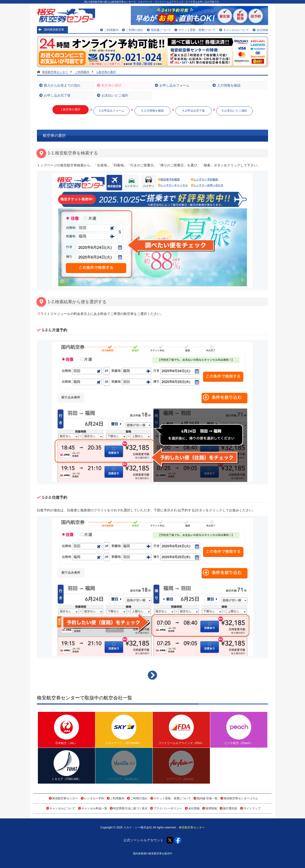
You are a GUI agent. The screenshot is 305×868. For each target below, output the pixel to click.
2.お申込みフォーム (112, 111)
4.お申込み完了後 (193, 111)
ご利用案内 (109, 30)
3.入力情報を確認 (152, 111)
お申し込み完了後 (55, 95)
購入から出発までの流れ (60, 85)
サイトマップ (252, 808)
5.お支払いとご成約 (234, 111)
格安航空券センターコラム (241, 798)
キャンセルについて (234, 30)
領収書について (159, 30)
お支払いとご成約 (113, 95)
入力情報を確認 (226, 85)
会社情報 (260, 30)
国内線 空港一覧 (207, 798)
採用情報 (211, 808)
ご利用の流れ (133, 30)
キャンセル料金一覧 (94, 808)
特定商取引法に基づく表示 (130, 808)
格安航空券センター (65, 798)
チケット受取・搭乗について (195, 30)
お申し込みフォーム (172, 85)
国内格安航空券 (51, 30)
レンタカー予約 (94, 798)
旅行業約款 (230, 808)
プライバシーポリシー (168, 808)
